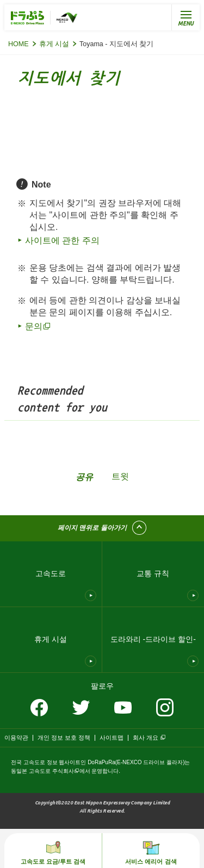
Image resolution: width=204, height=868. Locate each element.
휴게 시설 (54, 44)
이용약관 (16, 738)
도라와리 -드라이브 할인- (153, 639)
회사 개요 (146, 738)
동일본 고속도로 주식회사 (42, 771)
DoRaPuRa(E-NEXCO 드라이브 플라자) (136, 762)
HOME (18, 44)
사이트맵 (112, 738)
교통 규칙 (153, 573)
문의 (34, 326)
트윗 (120, 476)
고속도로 (51, 573)
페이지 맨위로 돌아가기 (92, 528)
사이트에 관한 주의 (62, 241)
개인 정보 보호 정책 (64, 738)
